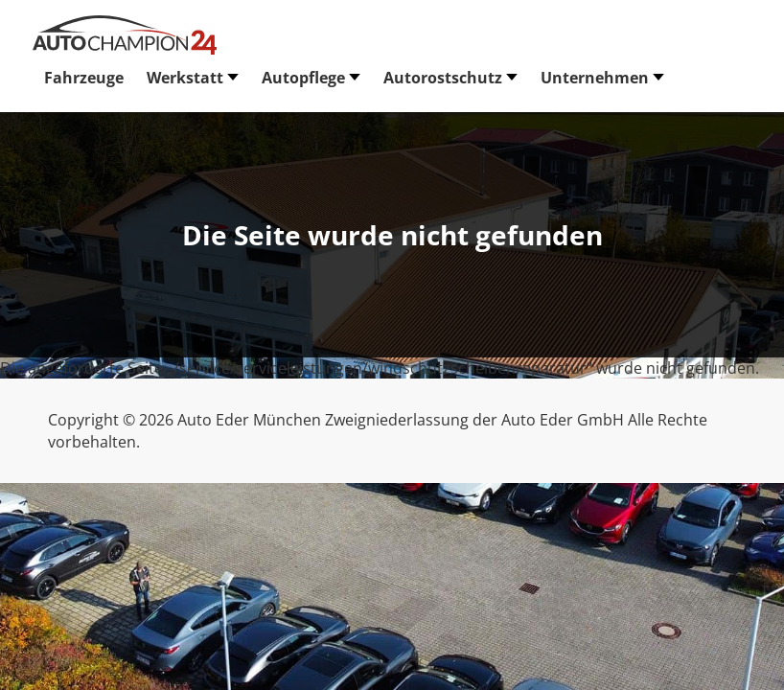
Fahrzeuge (84, 78)
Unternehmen (595, 78)
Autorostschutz (443, 78)
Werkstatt (185, 78)
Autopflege (303, 78)
